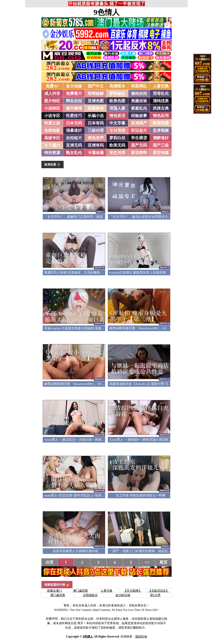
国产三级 (161, 145)
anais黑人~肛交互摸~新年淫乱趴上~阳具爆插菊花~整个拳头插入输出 (93, 495)
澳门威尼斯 (80, 591)
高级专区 (52, 138)
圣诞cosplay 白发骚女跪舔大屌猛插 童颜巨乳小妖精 (81, 328)
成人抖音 (52, 94)
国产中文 (96, 86)
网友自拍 (74, 101)
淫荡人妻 (117, 108)
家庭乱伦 (139, 108)
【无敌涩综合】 (159, 591)
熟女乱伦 (74, 153)
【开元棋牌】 (133, 591)
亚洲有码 (96, 145)
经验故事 (139, 116)
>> (147, 562)
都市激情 (74, 108)
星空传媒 (161, 153)
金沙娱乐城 (123, 595)
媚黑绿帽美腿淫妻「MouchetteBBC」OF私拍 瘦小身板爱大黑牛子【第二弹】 (99, 384)
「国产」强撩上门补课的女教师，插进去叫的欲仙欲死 (148, 551)
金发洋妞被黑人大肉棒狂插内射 (75, 551)
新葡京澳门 (54, 591)
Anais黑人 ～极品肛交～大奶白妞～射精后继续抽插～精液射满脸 (91, 440)
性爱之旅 (52, 123)
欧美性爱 (161, 123)
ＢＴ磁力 (52, 145)
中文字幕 (117, 123)
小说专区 (52, 116)
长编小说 (96, 116)
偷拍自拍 (139, 94)
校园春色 (96, 108)
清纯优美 (161, 101)
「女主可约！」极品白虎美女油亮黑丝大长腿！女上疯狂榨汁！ (155, 217)
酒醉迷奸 (161, 138)
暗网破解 (96, 94)
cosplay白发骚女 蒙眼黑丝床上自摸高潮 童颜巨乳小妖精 (149, 272)
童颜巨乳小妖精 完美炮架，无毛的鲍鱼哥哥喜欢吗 (80, 272)
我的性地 (141, 636)
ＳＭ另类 (117, 130)
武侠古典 (161, 108)
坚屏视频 (161, 130)
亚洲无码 (74, 145)
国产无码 (139, 145)
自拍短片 (74, 138)
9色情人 (107, 12)
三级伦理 (96, 130)
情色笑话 (117, 116)
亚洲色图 (96, 101)
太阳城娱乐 (90, 595)
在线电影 (52, 130)
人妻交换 (161, 86)
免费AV (52, 86)
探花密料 (139, 153)
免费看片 (74, 94)
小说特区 (52, 108)
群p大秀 (155, 595)
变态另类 (117, 153)
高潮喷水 (117, 86)
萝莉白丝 (117, 138)
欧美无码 (117, 145)
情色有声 (96, 138)
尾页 (163, 562)
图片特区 (52, 101)
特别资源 (52, 153)
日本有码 (96, 123)
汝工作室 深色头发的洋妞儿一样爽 (141, 495)
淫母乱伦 (161, 94)
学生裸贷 (139, 138)
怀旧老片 (139, 130)
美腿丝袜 (139, 101)
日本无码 (74, 123)
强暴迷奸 (74, 130)
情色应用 (161, 116)
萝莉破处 (117, 94)
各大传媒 (74, 86)
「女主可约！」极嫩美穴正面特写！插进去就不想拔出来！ (87, 217)
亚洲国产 (139, 123)
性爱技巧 (74, 116)
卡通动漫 (96, 153)
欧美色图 (117, 101)
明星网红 (139, 86)
